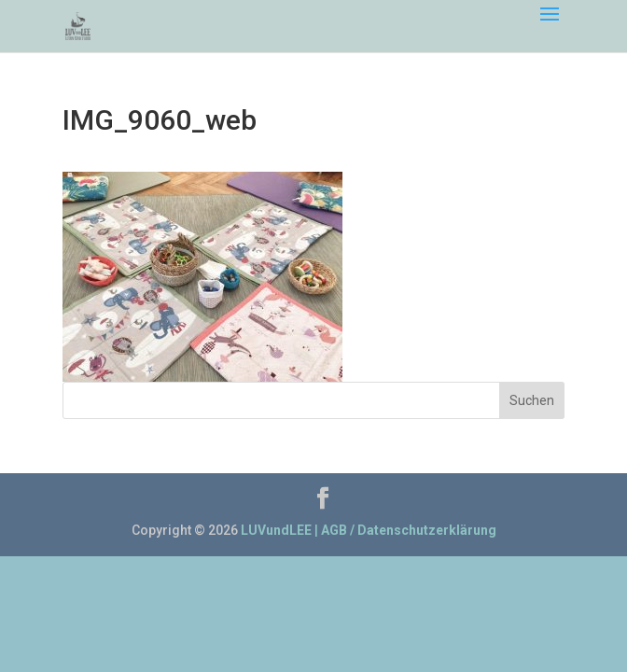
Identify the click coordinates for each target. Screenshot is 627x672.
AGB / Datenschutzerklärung (409, 530)
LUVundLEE (276, 530)
